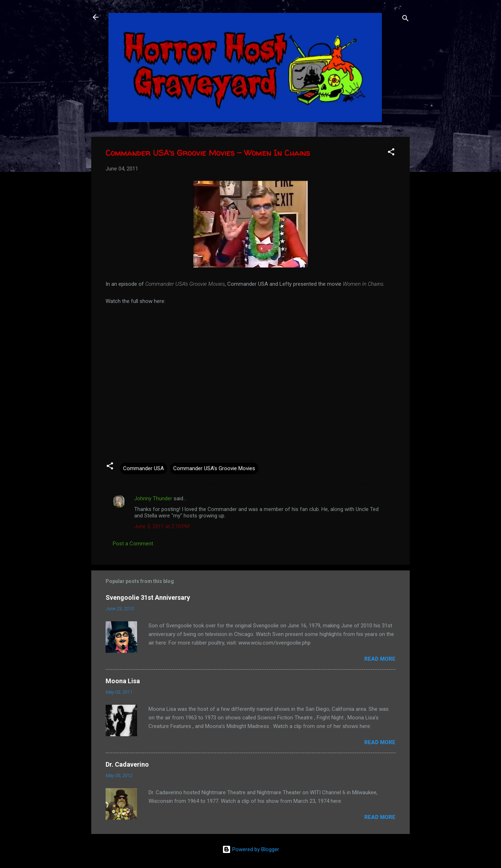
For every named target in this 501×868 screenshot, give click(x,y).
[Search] (405, 20)
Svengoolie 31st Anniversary (148, 597)
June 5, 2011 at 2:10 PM (162, 526)
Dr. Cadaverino (127, 764)
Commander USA (144, 468)
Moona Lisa (123, 681)
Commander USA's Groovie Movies (214, 468)
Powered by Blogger (251, 849)
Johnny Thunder (153, 498)
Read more (380, 659)
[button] (391, 153)
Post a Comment (133, 544)
